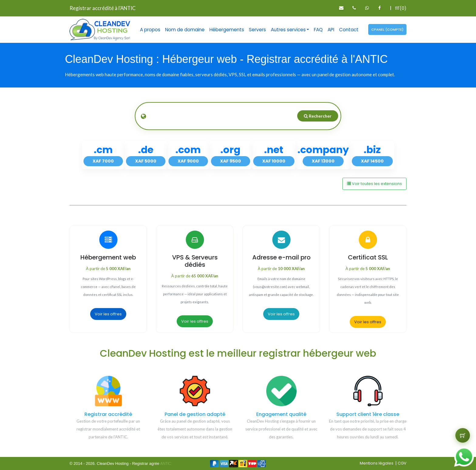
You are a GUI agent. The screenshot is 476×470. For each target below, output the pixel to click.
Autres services (288, 30)
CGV (402, 463)
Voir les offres (108, 314)
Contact (349, 30)
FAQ (318, 30)
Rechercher (318, 116)
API (331, 30)
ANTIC (166, 463)
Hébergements (227, 30)
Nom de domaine (185, 30)
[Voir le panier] (463, 435)
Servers (257, 30)
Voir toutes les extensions (374, 184)
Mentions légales (377, 463)
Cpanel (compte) (387, 29)
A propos (150, 30)
